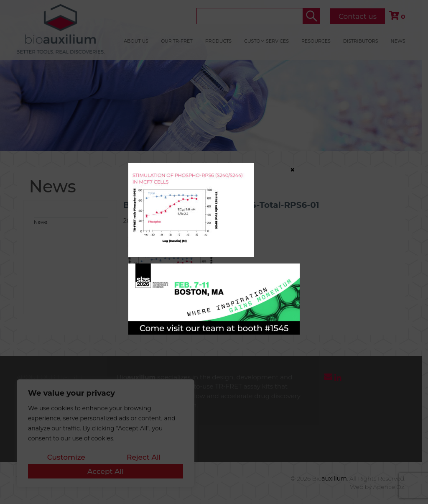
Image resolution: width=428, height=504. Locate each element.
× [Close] (293, 169)
